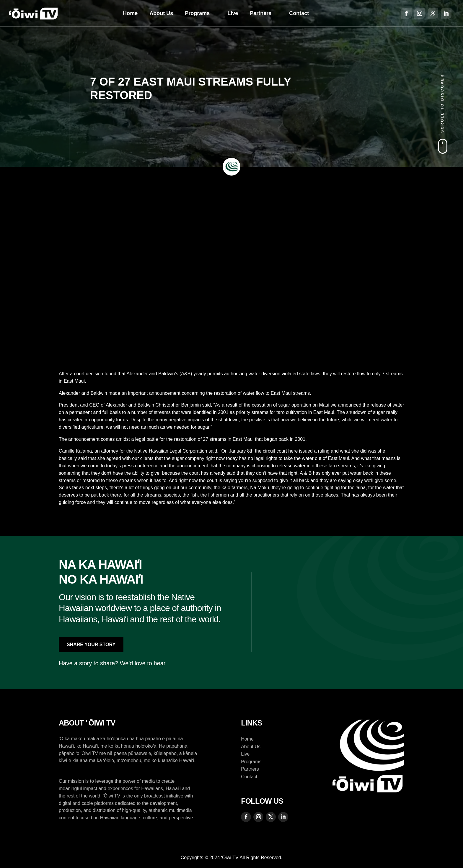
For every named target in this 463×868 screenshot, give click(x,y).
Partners (261, 13)
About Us (161, 13)
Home (130, 13)
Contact (299, 13)
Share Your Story (91, 645)
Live (233, 13)
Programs (197, 13)
